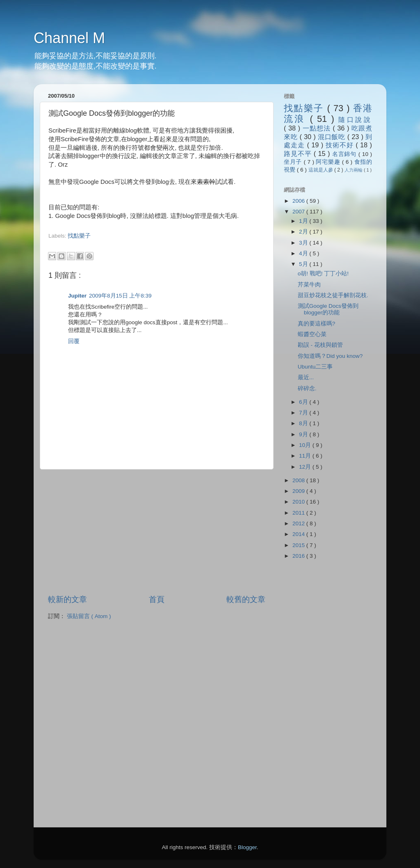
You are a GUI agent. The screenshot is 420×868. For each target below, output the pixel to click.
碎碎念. (307, 388)
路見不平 (299, 153)
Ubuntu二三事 (315, 367)
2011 (299, 513)
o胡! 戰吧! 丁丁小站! (323, 274)
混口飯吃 (333, 137)
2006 (299, 201)
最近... (306, 377)
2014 (299, 534)
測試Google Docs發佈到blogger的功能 (328, 309)
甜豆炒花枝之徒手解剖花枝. (333, 295)
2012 (299, 523)
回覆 (74, 341)
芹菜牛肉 (309, 285)
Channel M (69, 38)
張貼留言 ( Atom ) (89, 616)
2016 (299, 556)
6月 (304, 402)
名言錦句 (345, 154)
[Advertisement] (144, 244)
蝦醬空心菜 (312, 334)
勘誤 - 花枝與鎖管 (320, 345)
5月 (304, 264)
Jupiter (77, 296)
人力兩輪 (354, 170)
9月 (304, 434)
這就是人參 (321, 170)
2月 (304, 232)
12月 (306, 467)
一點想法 (318, 128)
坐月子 (294, 162)
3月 (304, 243)
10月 (306, 445)
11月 (306, 456)
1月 (304, 221)
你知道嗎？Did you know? (330, 356)
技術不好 (341, 145)
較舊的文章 (246, 599)
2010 (299, 502)
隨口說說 (355, 119)
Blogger (247, 847)
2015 (299, 545)
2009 (299, 491)
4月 (304, 253)
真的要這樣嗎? (317, 324)
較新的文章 (67, 599)
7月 (304, 413)
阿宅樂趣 (329, 162)
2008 (299, 480)
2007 (299, 212)
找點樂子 (79, 236)
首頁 (157, 599)
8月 (304, 423)
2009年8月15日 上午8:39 (120, 296)
